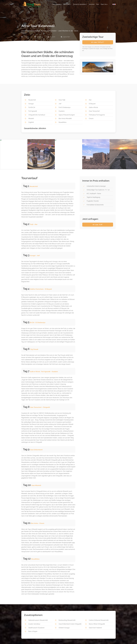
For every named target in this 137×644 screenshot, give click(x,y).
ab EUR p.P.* (98, 42)
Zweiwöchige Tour (93, 37)
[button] (57, 4)
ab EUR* (98, 225)
